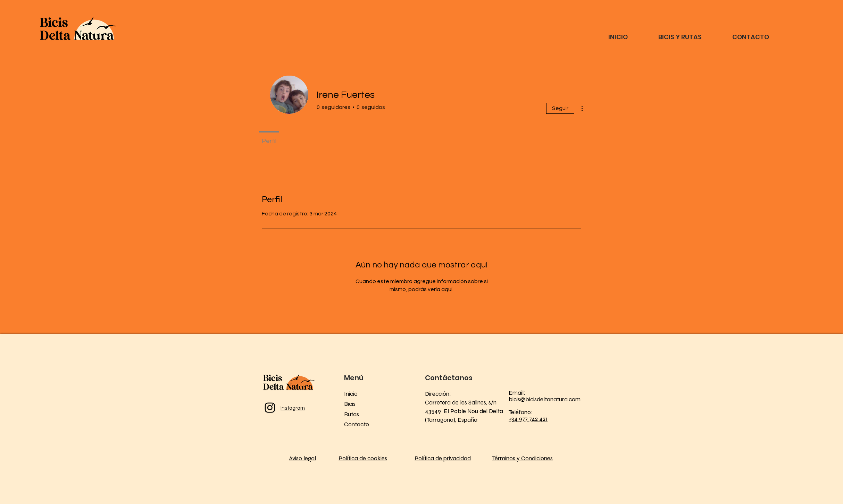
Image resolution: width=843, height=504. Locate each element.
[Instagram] (270, 407)
